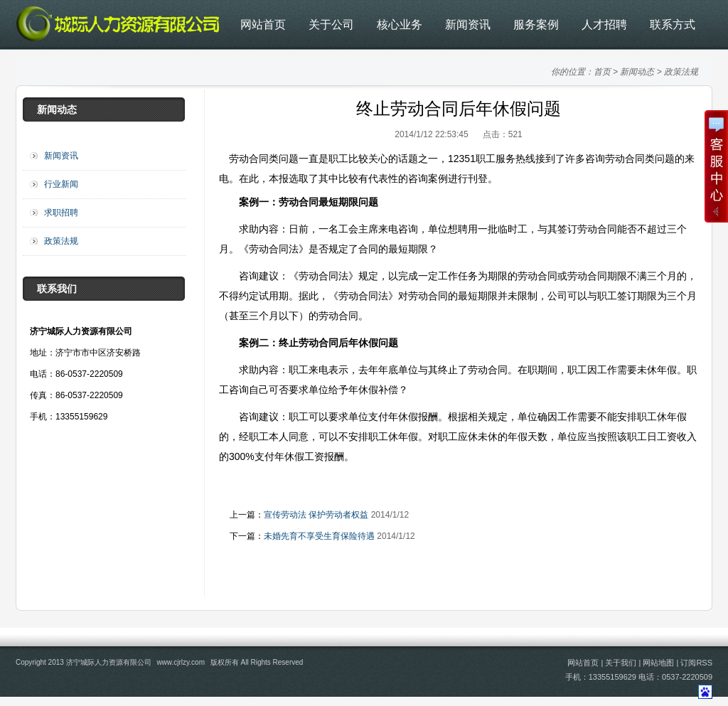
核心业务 (400, 25)
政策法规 (681, 72)
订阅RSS (696, 663)
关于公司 (331, 25)
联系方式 (673, 25)
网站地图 (658, 663)
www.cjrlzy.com (181, 662)
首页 (602, 72)
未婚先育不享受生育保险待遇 (319, 536)
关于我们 (621, 663)
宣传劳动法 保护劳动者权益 (316, 515)
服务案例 (536, 25)
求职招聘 (61, 213)
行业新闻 (61, 184)
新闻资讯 (468, 25)
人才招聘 (604, 25)
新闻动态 (637, 72)
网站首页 (263, 25)
